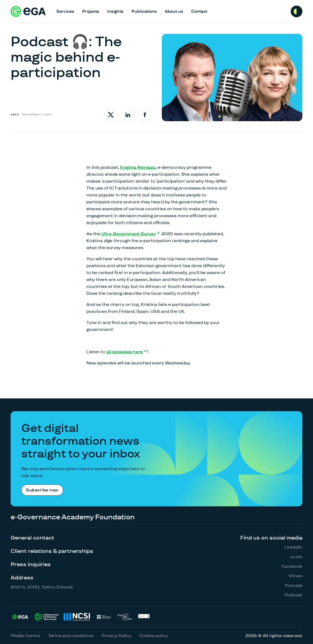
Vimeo (296, 576)
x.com (296, 557)
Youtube (293, 585)
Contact (199, 11)
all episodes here (125, 352)
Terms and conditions (71, 636)
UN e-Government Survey (129, 234)
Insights (115, 11)
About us (174, 11)
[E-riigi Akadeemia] (28, 11)
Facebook (292, 566)
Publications (144, 11)
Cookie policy (153, 636)
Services (65, 11)
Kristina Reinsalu (138, 167)
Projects (91, 11)
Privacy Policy (116, 636)
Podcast (293, 595)
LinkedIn (293, 547)
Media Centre (25, 636)
